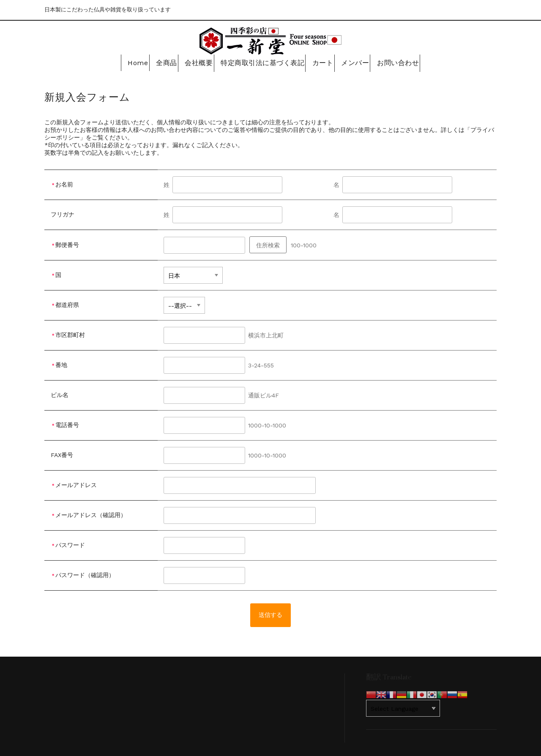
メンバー (359, 62)
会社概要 (197, 62)
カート (322, 62)
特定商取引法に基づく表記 (261, 62)
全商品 (160, 62)
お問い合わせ (405, 62)
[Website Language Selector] (403, 707)
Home (127, 62)
